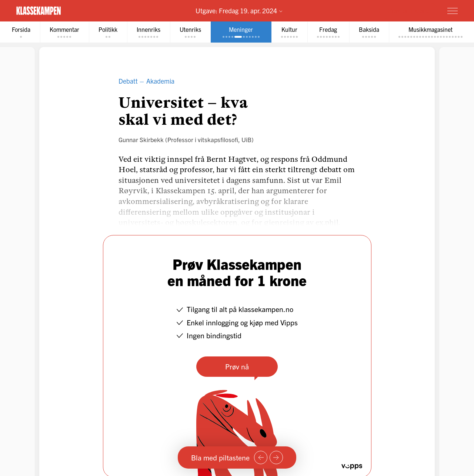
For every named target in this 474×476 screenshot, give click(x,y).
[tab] (21, 32)
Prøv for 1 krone (408, 10)
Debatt (128, 81)
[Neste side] (276, 457)
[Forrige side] (261, 457)
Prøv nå (237, 366)
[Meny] (453, 11)
